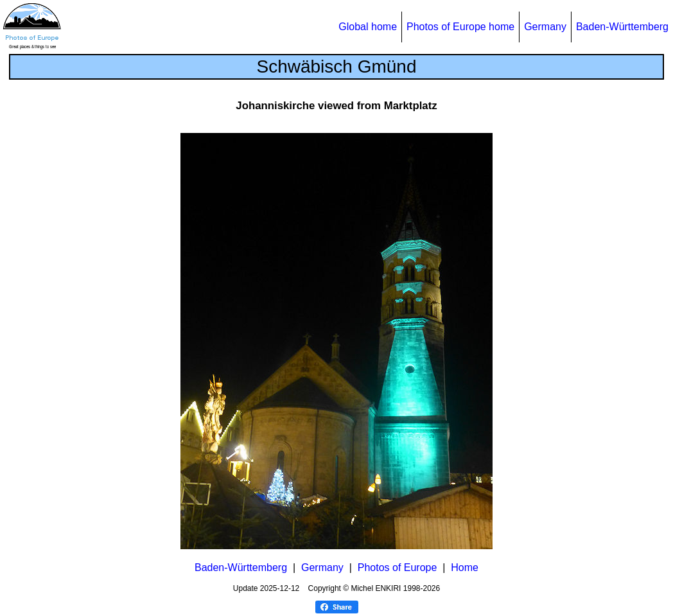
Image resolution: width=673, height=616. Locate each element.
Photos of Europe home (460, 27)
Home (465, 568)
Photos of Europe (398, 568)
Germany (545, 27)
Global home (368, 27)
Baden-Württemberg (622, 27)
